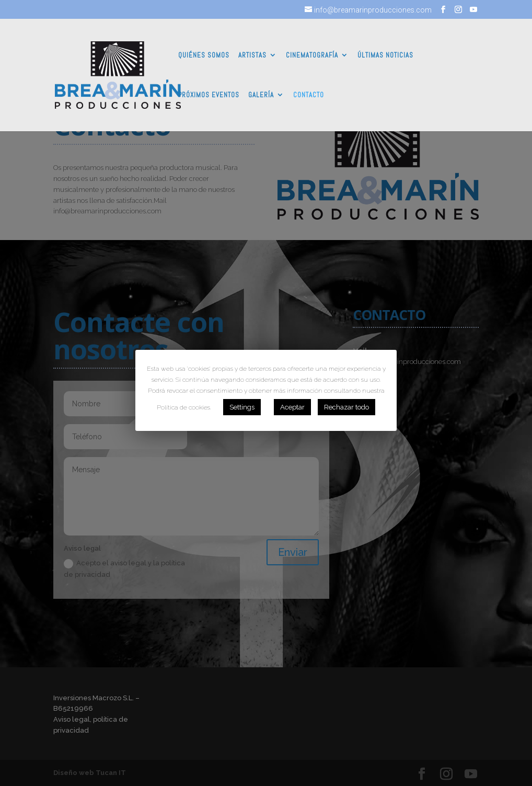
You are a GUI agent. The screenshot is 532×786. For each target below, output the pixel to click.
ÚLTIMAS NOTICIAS (385, 56)
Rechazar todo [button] (346, 407)
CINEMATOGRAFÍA (312, 56)
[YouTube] (473, 10)
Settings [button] (242, 407)
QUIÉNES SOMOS (204, 56)
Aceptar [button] (292, 407)
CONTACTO (309, 95)
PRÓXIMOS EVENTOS (209, 95)
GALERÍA (261, 95)
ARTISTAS (252, 56)
